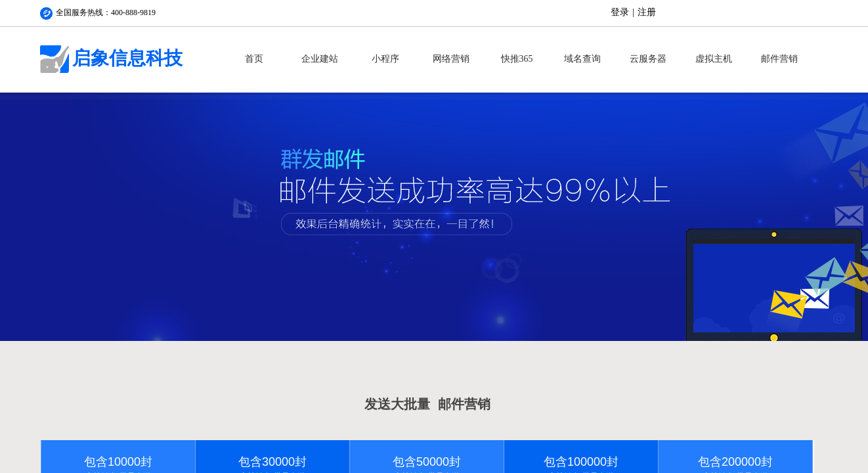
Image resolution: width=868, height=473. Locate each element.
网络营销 (451, 59)
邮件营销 (779, 59)
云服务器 (648, 59)
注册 (647, 12)
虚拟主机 (714, 59)
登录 (620, 12)
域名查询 (582, 59)
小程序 (385, 59)
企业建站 (320, 59)
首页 (254, 59)
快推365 (517, 59)
